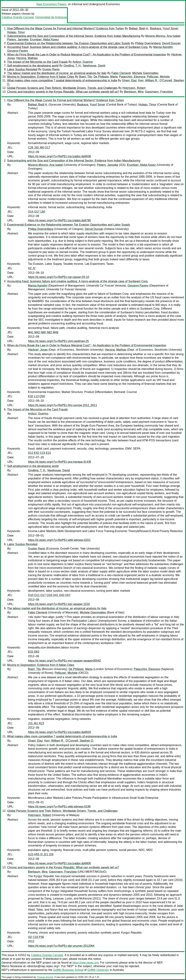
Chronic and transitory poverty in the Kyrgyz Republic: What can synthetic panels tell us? (63, 92)
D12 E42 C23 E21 (40, 453)
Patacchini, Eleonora (132, 77)
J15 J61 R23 (36, 723)
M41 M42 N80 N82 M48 (43, 332)
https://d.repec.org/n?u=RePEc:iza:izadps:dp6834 (59, 732)
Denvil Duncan (171, 43)
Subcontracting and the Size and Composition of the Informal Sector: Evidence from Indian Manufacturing (74, 36)
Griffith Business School (68, 970)
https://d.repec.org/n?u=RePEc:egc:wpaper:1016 (59, 604)
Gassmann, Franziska (159, 92)
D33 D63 (34, 652)
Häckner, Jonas (38, 350)
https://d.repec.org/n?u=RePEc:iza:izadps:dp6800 (59, 863)
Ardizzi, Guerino (83, 62)
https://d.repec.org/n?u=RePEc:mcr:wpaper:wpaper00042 (64, 661)
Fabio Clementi (121, 73)
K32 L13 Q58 (36, 396)
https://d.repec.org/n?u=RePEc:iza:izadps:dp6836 (59, 156)
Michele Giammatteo (145, 73)
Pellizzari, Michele (158, 77)
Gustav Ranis (51, 69)
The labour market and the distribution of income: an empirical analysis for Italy (57, 73)
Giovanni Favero (18, 51)
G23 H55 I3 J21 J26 (41, 854)
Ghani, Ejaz (129, 80)
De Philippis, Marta (106, 77)
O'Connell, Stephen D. (80, 741)
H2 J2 (32, 268)
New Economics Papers (52, 4)
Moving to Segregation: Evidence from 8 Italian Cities (41, 77)
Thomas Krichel (45, 977)
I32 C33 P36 (36, 937)
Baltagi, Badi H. (139, 28)
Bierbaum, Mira (134, 92)
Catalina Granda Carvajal (18, 17)
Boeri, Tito (86, 77)
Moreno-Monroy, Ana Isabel (163, 36)
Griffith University (98, 970)
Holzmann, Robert (134, 88)
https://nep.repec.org (86, 963)
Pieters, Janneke (18, 40)
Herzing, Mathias (27, 58)
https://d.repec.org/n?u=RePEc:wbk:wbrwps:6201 (59, 540)
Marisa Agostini (163, 47)
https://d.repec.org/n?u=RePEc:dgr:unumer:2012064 (61, 946)
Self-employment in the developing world (33, 66)
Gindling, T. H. (72, 66)
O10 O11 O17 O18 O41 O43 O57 (49, 595)
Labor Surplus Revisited (22, 69)
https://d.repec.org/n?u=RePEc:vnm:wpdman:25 (58, 341)
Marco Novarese (12, 966)
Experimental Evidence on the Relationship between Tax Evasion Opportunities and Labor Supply (69, 43)
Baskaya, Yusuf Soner (164, 28)
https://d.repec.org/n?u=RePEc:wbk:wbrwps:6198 (59, 807)
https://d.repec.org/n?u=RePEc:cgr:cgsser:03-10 (59, 277)
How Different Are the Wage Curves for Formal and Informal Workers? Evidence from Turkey (66, 28)
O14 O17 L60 (37, 212)
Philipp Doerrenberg (148, 43)
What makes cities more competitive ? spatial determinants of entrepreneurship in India (62, 80)
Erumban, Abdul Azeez (44, 40)
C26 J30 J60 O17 (39, 148)
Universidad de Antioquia (51, 17)
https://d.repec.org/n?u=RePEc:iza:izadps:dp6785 (59, 220)
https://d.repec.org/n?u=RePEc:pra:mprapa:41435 (60, 462)
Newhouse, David (94, 66)
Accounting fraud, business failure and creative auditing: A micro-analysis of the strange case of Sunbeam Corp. (78, 47)
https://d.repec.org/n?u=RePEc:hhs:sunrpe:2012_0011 (63, 405)
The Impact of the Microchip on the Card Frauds (37, 62)
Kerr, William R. (148, 80)
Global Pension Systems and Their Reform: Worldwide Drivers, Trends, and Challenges (62, 88)
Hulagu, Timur (16, 32)
